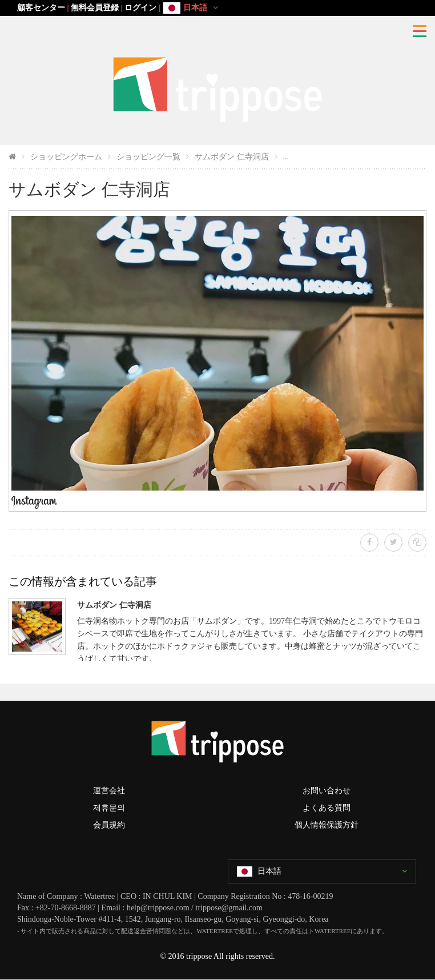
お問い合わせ (327, 791)
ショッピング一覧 (148, 157)
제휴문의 (109, 808)
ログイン (140, 8)
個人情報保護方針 (327, 825)
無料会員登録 (95, 8)
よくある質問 (327, 808)
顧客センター (41, 8)
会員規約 (109, 825)
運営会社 (109, 791)
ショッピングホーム (66, 157)
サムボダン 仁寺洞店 (232, 157)
